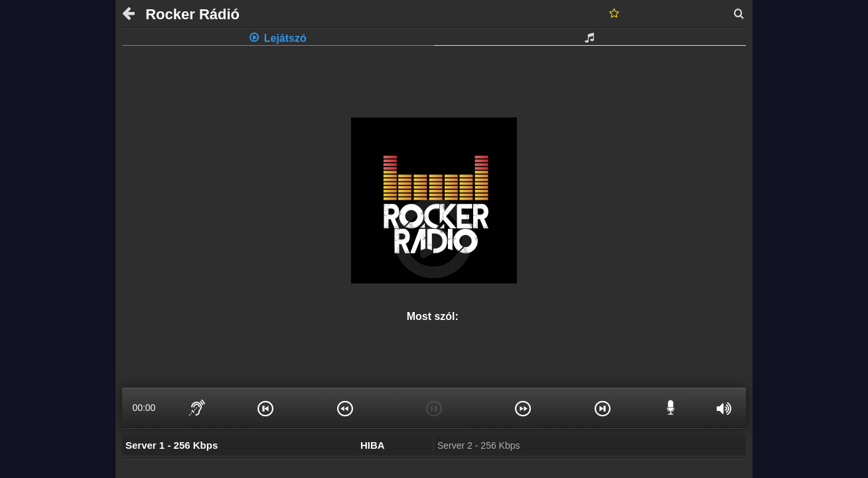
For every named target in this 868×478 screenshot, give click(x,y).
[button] (266, 408)
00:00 (144, 408)
